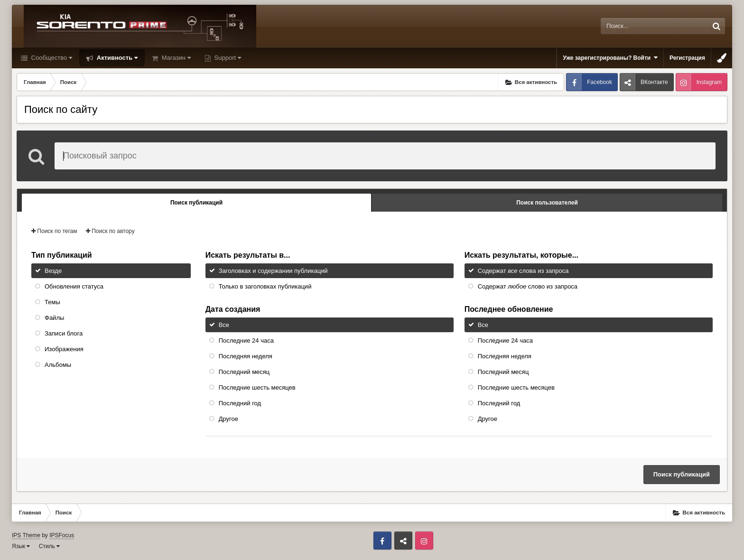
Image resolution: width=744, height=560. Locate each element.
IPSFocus (62, 535)
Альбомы (58, 365)
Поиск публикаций (682, 474)
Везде (53, 271)
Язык (21, 546)
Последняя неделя (246, 356)
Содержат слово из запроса (528, 286)
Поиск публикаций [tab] (196, 203)
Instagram (709, 82)
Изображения (64, 349)
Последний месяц (244, 372)
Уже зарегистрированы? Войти (610, 58)
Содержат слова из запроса (523, 271)
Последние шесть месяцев (257, 387)
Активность (116, 58)
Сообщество (51, 58)
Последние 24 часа (246, 341)
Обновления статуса (74, 286)
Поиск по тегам (54, 231)
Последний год (240, 403)
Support (227, 58)
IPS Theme (26, 535)
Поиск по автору (110, 231)
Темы (52, 302)
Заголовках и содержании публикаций (273, 271)
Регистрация (687, 58)
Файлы (54, 318)
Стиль (49, 546)
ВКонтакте (654, 82)
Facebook (600, 82)
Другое (228, 419)
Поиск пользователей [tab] (547, 203)
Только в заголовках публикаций (265, 286)
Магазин (175, 58)
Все (224, 325)
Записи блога (64, 333)
